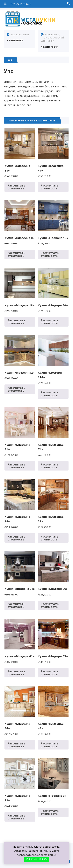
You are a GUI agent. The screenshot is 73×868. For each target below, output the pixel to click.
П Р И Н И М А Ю (36, 859)
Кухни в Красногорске (33, 19)
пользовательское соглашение (36, 855)
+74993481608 (21, 4)
